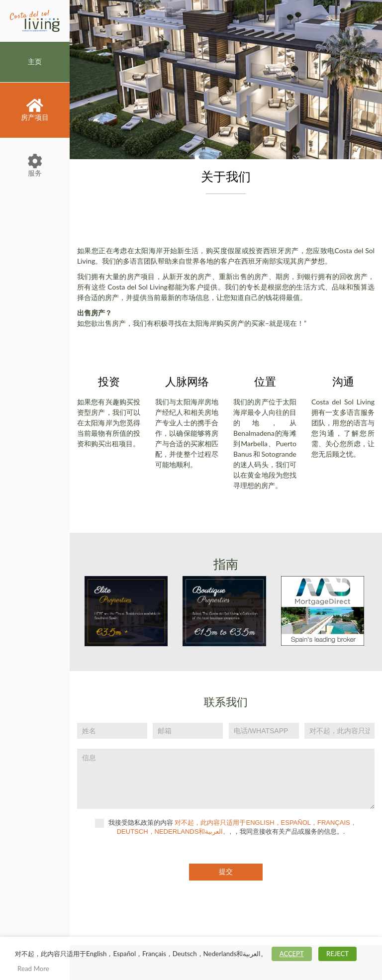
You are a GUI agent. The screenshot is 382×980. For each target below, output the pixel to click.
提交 (226, 872)
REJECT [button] (337, 954)
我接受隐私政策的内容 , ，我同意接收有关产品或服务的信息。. (226, 827)
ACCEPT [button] (292, 954)
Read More (33, 969)
